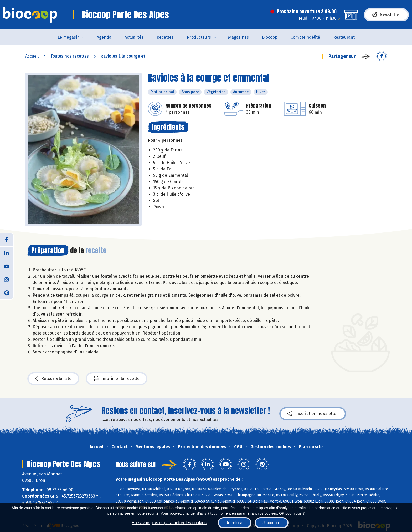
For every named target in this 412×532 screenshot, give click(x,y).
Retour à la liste (53, 379)
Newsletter (386, 15)
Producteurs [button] (199, 37)
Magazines (238, 37)
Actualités (134, 37)
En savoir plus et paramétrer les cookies (169, 523)
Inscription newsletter (313, 414)
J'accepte (272, 523)
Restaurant (344, 37)
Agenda (104, 37)
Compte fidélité (305, 37)
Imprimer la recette (117, 379)
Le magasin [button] (69, 37)
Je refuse (235, 523)
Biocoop (270, 37)
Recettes (165, 37)
